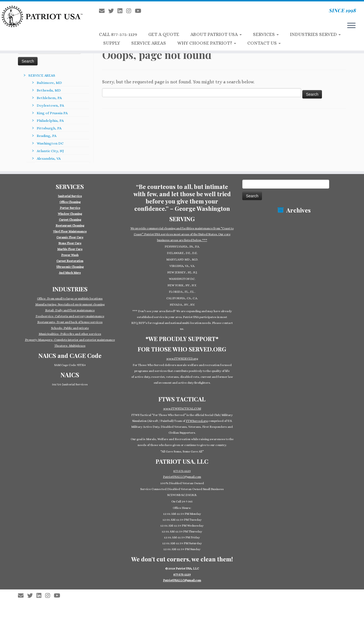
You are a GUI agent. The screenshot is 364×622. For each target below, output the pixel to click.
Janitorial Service (70, 196)
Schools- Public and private (70, 328)
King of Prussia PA (52, 113)
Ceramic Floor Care (70, 237)
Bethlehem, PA (49, 98)
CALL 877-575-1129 (118, 34)
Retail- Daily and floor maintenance (70, 310)
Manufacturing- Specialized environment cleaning (70, 304)
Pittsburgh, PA (49, 128)
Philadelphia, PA (50, 121)
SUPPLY (112, 43)
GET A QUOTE (164, 34)
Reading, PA (47, 136)
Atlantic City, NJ (50, 151)
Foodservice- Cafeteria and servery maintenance (70, 316)
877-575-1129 (182, 471)
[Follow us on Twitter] (113, 11)
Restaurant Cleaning (70, 226)
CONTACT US (264, 43)
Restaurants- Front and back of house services (70, 322)
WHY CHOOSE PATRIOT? (207, 43)
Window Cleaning (70, 214)
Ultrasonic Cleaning (70, 267)
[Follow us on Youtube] (140, 11)
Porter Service (70, 208)
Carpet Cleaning (70, 220)
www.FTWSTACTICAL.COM (182, 409)
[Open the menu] (351, 26)
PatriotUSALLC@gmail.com (182, 477)
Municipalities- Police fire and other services (70, 334)
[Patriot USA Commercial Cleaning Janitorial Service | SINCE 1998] (42, 16)
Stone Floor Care (70, 243)
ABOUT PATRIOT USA (216, 34)
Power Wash (70, 255)
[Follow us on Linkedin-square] (122, 11)
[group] (70, 234)
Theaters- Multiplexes (70, 346)
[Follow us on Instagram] (131, 11)
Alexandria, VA (49, 158)
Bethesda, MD (49, 90)
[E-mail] (104, 11)
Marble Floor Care (70, 249)
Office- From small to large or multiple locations (70, 299)
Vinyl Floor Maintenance (70, 231)
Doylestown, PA (50, 105)
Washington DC (50, 143)
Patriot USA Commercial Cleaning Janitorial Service (184, 593)
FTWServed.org (197, 421)
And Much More (70, 273)
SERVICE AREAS (149, 43)
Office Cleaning (70, 202)
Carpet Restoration (70, 261)
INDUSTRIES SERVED (315, 34)
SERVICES (266, 34)
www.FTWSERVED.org (182, 359)
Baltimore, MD (49, 83)
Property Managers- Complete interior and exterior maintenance (70, 340)
